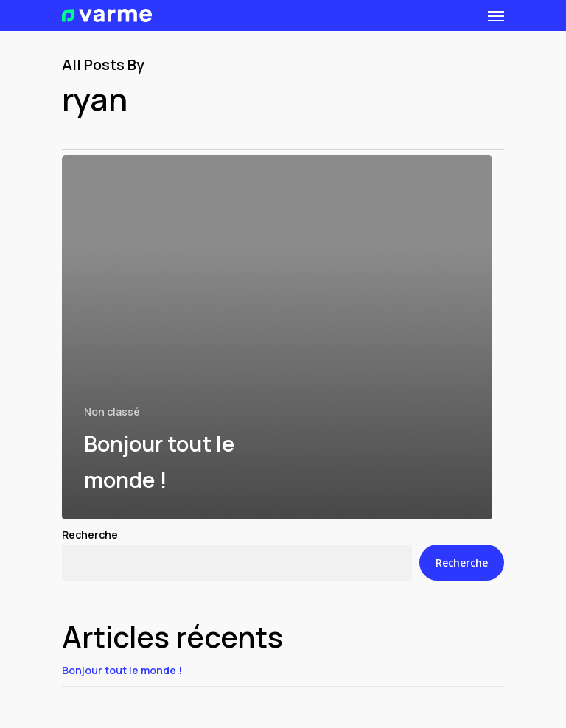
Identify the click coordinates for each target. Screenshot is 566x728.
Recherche (90, 535)
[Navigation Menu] (496, 15)
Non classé (112, 412)
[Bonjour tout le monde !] (277, 337)
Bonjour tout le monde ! (122, 670)
